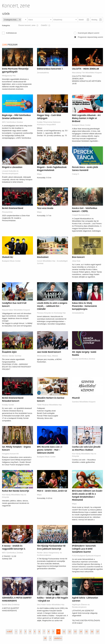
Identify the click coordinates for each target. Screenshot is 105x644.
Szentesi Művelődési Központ (84, 402)
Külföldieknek (11, 33)
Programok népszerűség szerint (90, 37)
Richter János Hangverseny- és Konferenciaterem (49, 554)
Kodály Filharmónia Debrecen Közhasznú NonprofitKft (49, 123)
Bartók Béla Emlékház (11, 605)
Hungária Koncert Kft (10, 454)
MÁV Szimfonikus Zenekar (13, 122)
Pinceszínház (7, 212)
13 (75, 632)
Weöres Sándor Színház (12, 356)
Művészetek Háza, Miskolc (48, 356)
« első (9, 632)
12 (70, 632)
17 (98, 632)
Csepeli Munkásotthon (81, 215)
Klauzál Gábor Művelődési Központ (16, 310)
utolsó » (58, 638)
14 (81, 632)
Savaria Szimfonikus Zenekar (84, 359)
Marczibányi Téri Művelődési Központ (87, 73)
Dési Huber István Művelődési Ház (51, 605)
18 (45, 638)
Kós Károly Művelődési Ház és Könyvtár (84, 455)
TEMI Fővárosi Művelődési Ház (49, 405)
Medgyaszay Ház (9, 76)
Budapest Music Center (81, 125)
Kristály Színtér (8, 405)
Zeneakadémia (43, 73)
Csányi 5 (76, 174)
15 (86, 632)
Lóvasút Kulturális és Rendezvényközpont (10, 172)
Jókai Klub (76, 261)
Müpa (39, 174)
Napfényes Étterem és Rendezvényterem (81, 606)
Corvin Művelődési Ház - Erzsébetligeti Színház (52, 262)
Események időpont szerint (88, 33)
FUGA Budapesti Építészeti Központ (86, 556)
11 (64, 632)
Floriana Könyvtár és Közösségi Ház (51, 313)
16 (92, 632)
